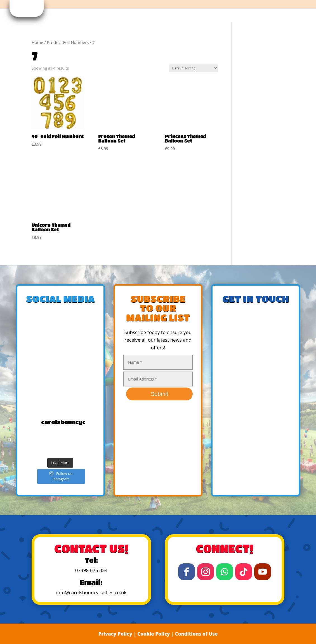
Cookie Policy (154, 634)
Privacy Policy (115, 634)
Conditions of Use (196, 634)
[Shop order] (193, 68)
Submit (159, 394)
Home (37, 42)
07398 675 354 (91, 570)
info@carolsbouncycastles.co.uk (91, 592)
